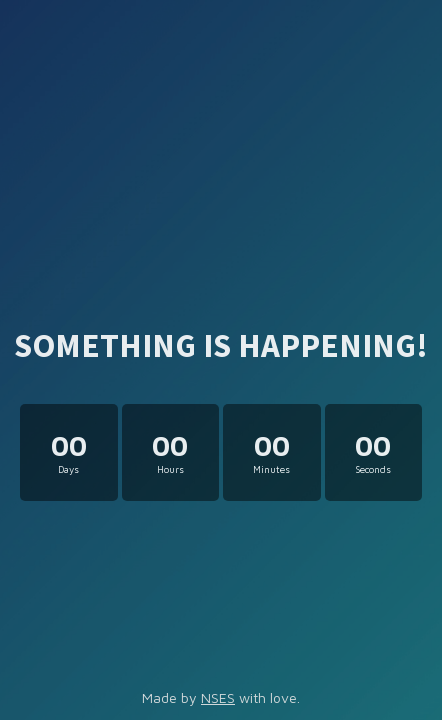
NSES (218, 697)
